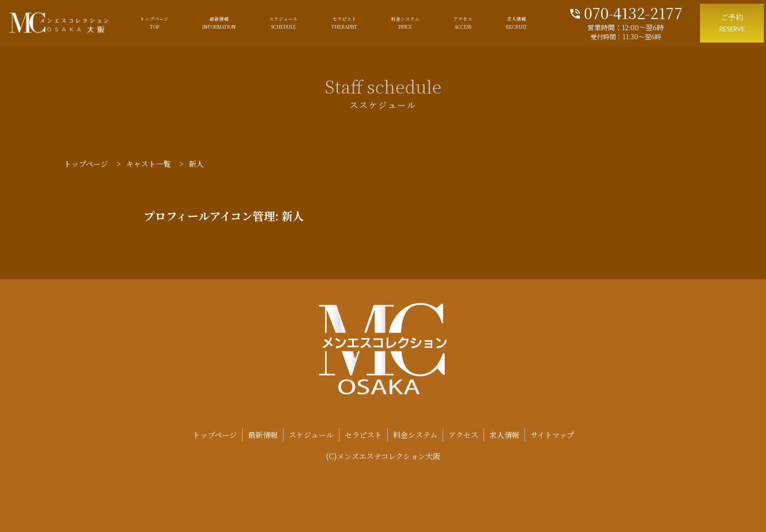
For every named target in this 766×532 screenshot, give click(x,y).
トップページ (154, 23)
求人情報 (517, 23)
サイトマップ (552, 435)
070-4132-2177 (626, 12)
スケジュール (284, 23)
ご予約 (732, 24)
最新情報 (219, 23)
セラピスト (344, 23)
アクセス (463, 23)
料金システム (405, 23)
